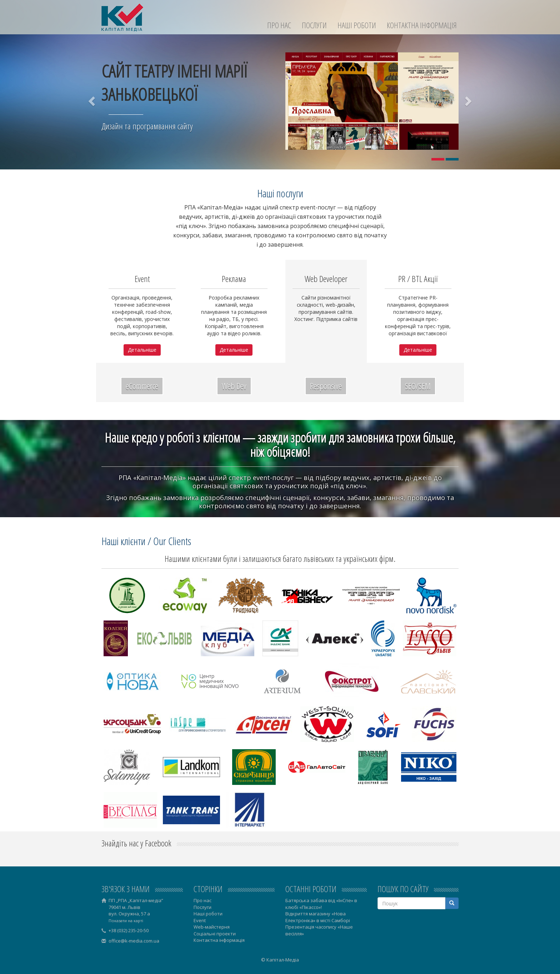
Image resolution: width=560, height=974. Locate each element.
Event (200, 920)
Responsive (326, 386)
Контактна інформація (422, 25)
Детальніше (142, 350)
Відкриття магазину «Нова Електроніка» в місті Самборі (318, 917)
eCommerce (142, 386)
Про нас (279, 25)
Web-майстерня (212, 927)
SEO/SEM (418, 386)
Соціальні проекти (215, 934)
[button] (92, 101)
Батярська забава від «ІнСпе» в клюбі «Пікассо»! (321, 904)
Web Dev (234, 386)
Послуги (314, 25)
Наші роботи (357, 25)
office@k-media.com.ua (134, 941)
